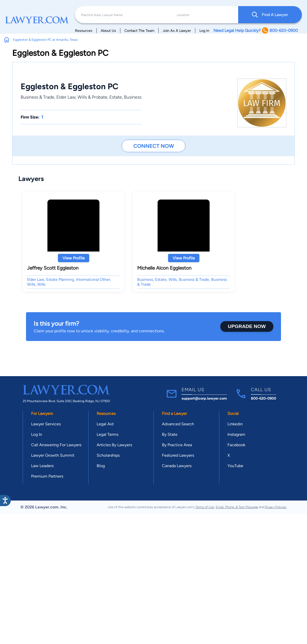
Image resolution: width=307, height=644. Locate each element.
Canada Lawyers (177, 466)
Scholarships (108, 455)
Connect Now (154, 146)
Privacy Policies (276, 507)
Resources (84, 31)
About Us (108, 31)
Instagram (236, 434)
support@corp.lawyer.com (204, 398)
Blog (101, 466)
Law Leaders (42, 466)
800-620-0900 (264, 398)
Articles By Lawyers (114, 445)
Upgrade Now (247, 326)
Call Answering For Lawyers (56, 445)
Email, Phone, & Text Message (237, 507)
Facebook (236, 445)
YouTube (235, 466)
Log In (204, 31)
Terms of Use (205, 507)
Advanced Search (178, 424)
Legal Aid (105, 424)
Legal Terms (107, 434)
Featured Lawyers (178, 455)
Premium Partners (47, 476)
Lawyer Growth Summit (53, 455)
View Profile (74, 258)
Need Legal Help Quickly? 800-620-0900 (256, 30)
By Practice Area (177, 445)
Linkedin (235, 424)
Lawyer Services (46, 424)
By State (170, 434)
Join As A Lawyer (177, 31)
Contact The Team (139, 31)
